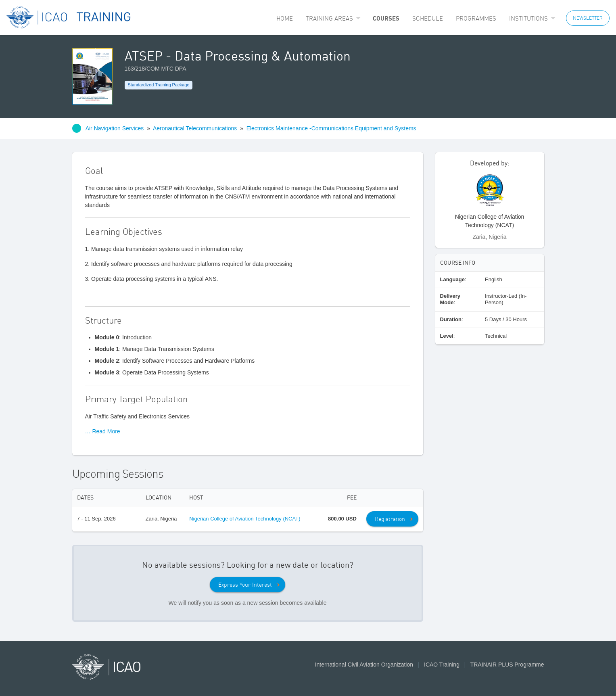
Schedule (428, 18)
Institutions (528, 18)
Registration (390, 519)
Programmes (476, 18)
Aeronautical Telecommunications (195, 128)
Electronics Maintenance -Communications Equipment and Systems (331, 128)
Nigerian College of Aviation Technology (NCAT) (245, 519)
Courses (386, 18)
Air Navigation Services (115, 128)
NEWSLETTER (588, 18)
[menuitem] (285, 18)
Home (285, 18)
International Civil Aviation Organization (364, 665)
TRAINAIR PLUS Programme (507, 665)
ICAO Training (442, 665)
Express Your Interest (245, 585)
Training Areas (329, 18)
